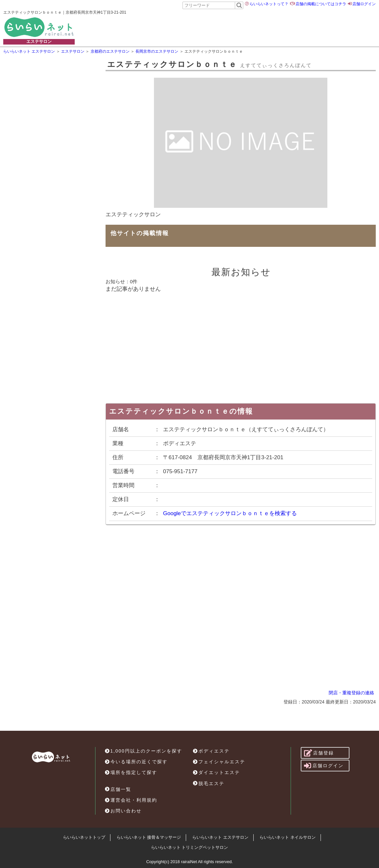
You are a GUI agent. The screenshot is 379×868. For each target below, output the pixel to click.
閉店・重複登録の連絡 (351, 693)
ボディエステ (211, 751)
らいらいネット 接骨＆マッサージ (149, 837)
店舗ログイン (364, 4)
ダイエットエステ (216, 772)
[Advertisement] (247, 27)
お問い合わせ (123, 811)
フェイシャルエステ (219, 762)
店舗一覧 (118, 789)
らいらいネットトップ (84, 837)
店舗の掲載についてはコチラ (321, 4)
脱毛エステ (209, 783)
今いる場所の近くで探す (136, 762)
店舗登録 (319, 753)
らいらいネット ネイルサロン (288, 837)
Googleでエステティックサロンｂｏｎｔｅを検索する (230, 513)
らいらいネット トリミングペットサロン (190, 847)
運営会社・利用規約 (131, 800)
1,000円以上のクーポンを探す (144, 751)
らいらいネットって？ (269, 4)
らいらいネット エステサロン (220, 837)
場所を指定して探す (131, 772)
